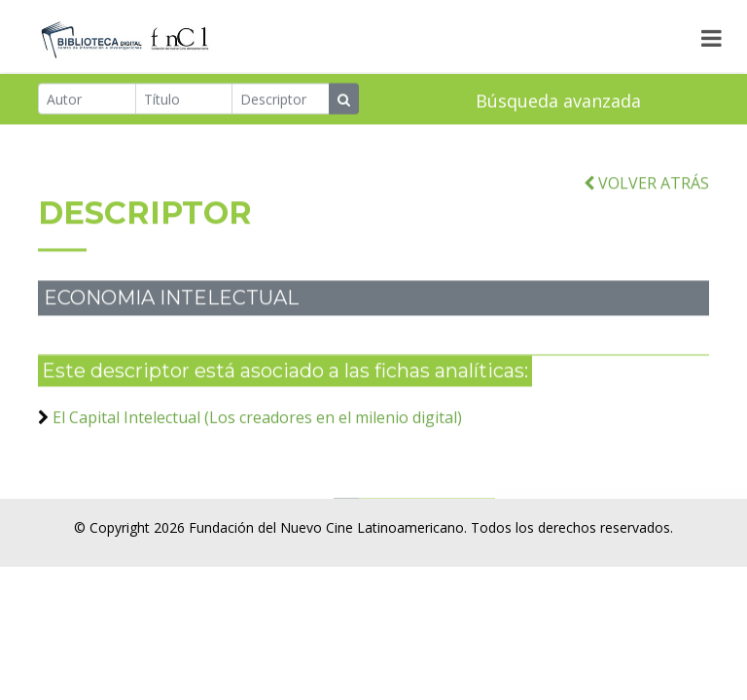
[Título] (184, 99)
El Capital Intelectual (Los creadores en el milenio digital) (257, 424)
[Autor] (87, 99)
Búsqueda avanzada (558, 101)
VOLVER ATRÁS (646, 190)
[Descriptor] (281, 99)
